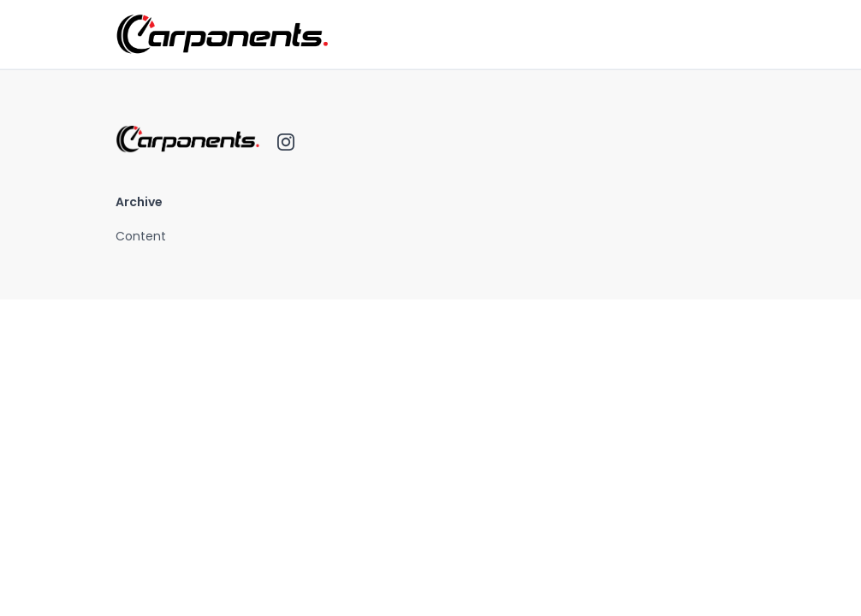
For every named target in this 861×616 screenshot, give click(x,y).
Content (141, 236)
